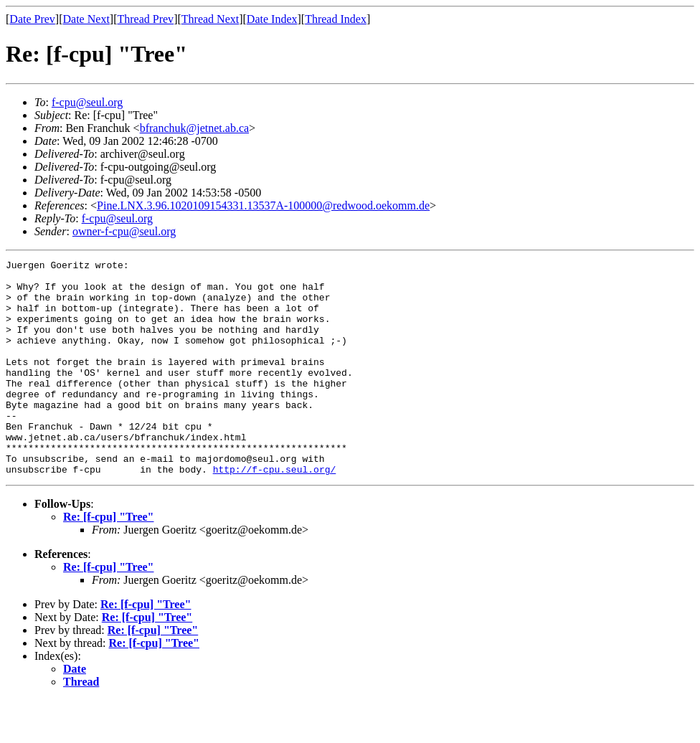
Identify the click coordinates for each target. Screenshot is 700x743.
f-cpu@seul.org (87, 102)
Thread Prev (145, 19)
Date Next (86, 19)
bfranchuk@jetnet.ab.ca (194, 128)
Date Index (272, 19)
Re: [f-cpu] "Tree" (108, 560)
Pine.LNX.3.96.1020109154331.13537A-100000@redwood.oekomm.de (263, 205)
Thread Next (210, 19)
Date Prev (32, 19)
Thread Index (336, 19)
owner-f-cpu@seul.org (124, 231)
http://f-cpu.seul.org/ (275, 512)
